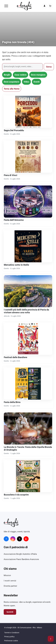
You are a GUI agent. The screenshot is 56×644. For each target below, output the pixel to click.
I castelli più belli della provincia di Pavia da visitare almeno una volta (26, 311)
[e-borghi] (24, 6)
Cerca (49, 67)
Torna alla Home (12, 89)
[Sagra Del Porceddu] (28, 112)
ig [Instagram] (13, 539)
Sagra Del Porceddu (14, 130)
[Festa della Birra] (28, 384)
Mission (7, 575)
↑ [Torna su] (51, 639)
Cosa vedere (21, 75)
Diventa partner (10, 586)
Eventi (37, 82)
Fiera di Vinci (11, 175)
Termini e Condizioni (12, 633)
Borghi (7, 75)
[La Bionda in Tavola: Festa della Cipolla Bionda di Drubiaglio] (28, 428)
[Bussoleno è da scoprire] (28, 476)
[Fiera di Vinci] (28, 157)
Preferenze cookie (11, 641)
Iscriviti (10, 612)
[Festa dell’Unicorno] (28, 202)
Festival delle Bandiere (15, 357)
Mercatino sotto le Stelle (16, 265)
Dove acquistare (12, 82)
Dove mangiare (38, 75)
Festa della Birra (12, 402)
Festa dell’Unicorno (14, 220)
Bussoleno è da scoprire (16, 495)
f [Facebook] (6, 539)
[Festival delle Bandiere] (28, 339)
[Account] (44, 6)
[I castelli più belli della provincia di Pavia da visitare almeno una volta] (28, 291)
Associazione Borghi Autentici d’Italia (20, 554)
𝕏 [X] (19, 539)
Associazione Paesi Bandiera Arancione (21, 559)
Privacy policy (9, 637)
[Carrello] (50, 6)
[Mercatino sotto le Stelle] (28, 246)
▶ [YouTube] (26, 539)
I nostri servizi (10, 581)
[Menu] (6, 6)
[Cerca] (22, 67)
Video (26, 82)
